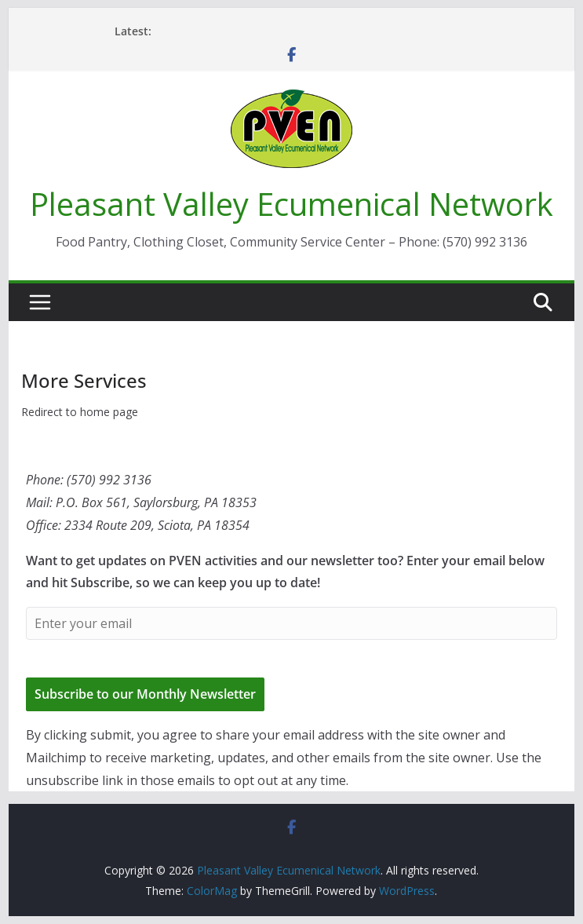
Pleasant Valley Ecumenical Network (291, 204)
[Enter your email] (291, 623)
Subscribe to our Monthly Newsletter (145, 694)
